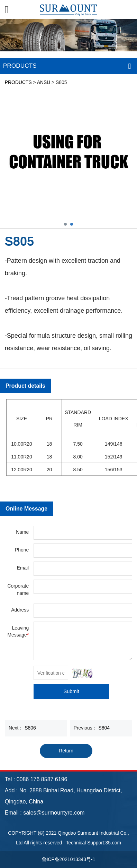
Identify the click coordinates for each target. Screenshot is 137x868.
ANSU (44, 82)
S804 (104, 728)
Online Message (26, 509)
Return (66, 751)
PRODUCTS (18, 82)
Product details (25, 386)
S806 (30, 728)
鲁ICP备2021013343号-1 (69, 859)
